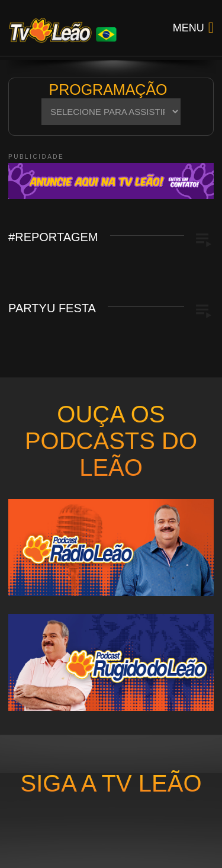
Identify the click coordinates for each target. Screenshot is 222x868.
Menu (189, 28)
